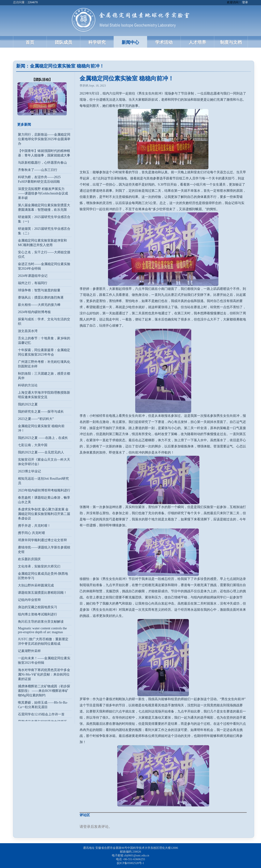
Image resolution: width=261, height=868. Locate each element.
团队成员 (63, 42)
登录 (245, 2)
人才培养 (197, 42)
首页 (30, 42)
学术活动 (164, 42)
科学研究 (97, 42)
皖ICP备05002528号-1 (130, 863)
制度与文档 (231, 42)
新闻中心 (130, 42)
